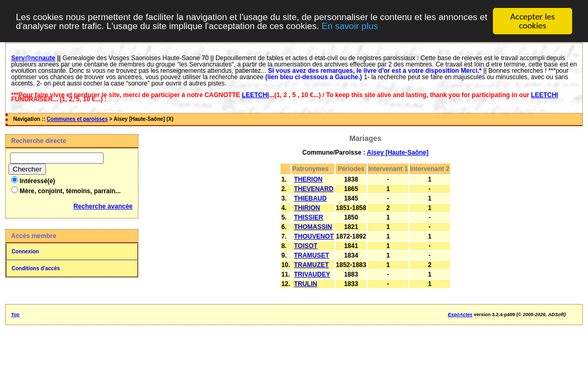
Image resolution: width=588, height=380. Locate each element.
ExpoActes (460, 315)
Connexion (25, 251)
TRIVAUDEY (312, 274)
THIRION (307, 208)
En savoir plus (350, 26)
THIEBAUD (310, 198)
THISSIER (308, 217)
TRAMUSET (311, 255)
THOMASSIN (313, 227)
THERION (308, 179)
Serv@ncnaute (33, 58)
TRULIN (305, 284)
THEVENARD (314, 189)
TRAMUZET (311, 265)
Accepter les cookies (533, 21)
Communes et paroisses (77, 119)
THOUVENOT (314, 236)
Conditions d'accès (36, 268)
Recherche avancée (103, 206)
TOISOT (305, 246)
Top (15, 315)
